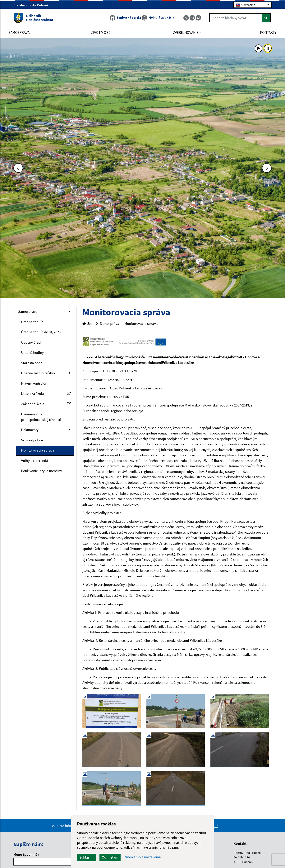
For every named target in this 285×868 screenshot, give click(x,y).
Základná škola (46, 404)
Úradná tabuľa (32, 322)
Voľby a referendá (35, 461)
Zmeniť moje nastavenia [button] (142, 857)
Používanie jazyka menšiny (41, 471)
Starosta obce (32, 363)
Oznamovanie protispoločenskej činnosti (41, 417)
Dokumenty (30, 430)
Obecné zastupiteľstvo (38, 373)
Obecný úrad (31, 342)
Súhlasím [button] (86, 857)
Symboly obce (32, 440)
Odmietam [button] (110, 857)
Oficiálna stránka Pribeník (33, 5)
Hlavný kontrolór (34, 383)
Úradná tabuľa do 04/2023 (41, 332)
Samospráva (28, 311)
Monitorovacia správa (38, 450)
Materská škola (46, 393)
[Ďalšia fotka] (267, 168)
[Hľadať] (266, 18)
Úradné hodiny (32, 352)
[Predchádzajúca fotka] (18, 168)
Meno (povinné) (26, 854)
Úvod (89, 323)
